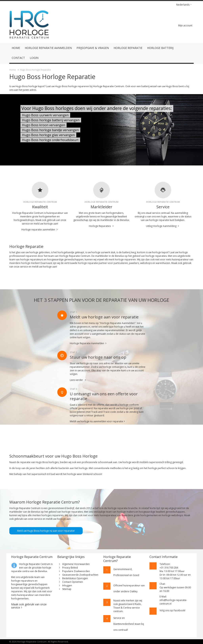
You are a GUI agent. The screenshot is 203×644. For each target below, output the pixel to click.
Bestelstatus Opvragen (75, 578)
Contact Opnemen (73, 582)
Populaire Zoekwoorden (76, 571)
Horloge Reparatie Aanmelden (87, 343)
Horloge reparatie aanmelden (38, 230)
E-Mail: (163, 597)
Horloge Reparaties (100, 226)
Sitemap (67, 589)
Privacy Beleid (70, 568)
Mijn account (185, 25)
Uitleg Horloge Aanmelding (161, 226)
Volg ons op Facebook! (172, 610)
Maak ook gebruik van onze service (29, 606)
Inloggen (67, 585)
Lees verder (76, 380)
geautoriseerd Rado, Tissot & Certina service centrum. (127, 608)
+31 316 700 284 (169, 568)
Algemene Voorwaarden (76, 564)
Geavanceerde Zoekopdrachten (80, 575)
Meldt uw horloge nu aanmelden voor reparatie (96, 421)
